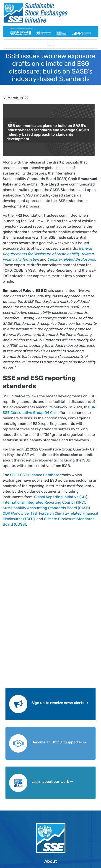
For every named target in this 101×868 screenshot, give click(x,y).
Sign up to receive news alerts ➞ (60, 703)
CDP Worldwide (16, 513)
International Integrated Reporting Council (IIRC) (44, 502)
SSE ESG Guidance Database (34, 475)
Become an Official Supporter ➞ (59, 742)
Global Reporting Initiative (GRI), (61, 497)
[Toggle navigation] (50, 44)
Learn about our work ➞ (52, 782)
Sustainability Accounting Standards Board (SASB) (46, 508)
